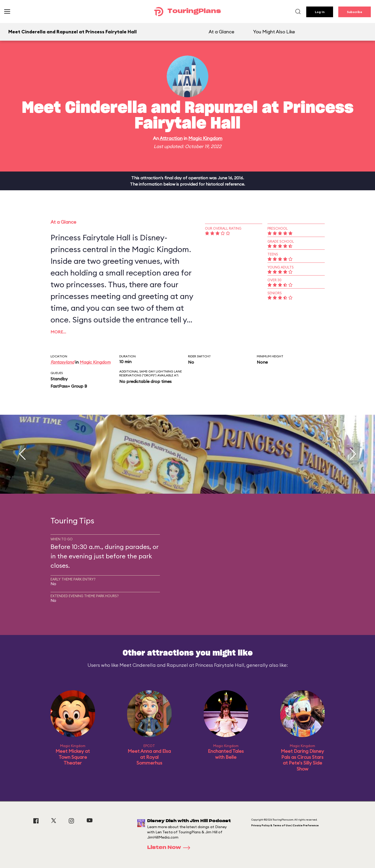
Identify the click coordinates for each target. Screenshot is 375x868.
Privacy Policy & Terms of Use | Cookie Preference (285, 825)
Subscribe (355, 12)
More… (58, 332)
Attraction (171, 138)
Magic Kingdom (205, 138)
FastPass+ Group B (69, 386)
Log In (320, 12)
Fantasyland (62, 362)
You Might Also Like (274, 32)
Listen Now (170, 848)
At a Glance (221, 32)
